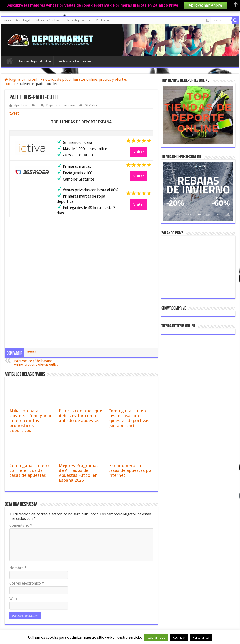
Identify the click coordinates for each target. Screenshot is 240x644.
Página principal (21, 79)
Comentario (21, 525)
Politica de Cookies (47, 20)
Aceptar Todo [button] (156, 638)
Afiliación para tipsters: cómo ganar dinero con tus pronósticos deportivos (31, 421)
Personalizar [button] (201, 638)
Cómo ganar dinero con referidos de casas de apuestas (29, 470)
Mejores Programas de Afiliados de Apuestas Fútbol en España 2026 (79, 473)
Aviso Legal (23, 20)
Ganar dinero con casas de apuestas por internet (131, 470)
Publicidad (103, 20)
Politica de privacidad (78, 20)
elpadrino (21, 105)
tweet (14, 113)
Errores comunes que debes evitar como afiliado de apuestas (81, 416)
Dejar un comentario (61, 105)
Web (13, 599)
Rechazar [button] (179, 638)
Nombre (18, 568)
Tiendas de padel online (35, 61)
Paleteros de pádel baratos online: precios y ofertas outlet (38, 361)
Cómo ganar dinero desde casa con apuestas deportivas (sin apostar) (129, 418)
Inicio (7, 20)
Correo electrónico (27, 583)
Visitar (139, 152)
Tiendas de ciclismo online (74, 61)
